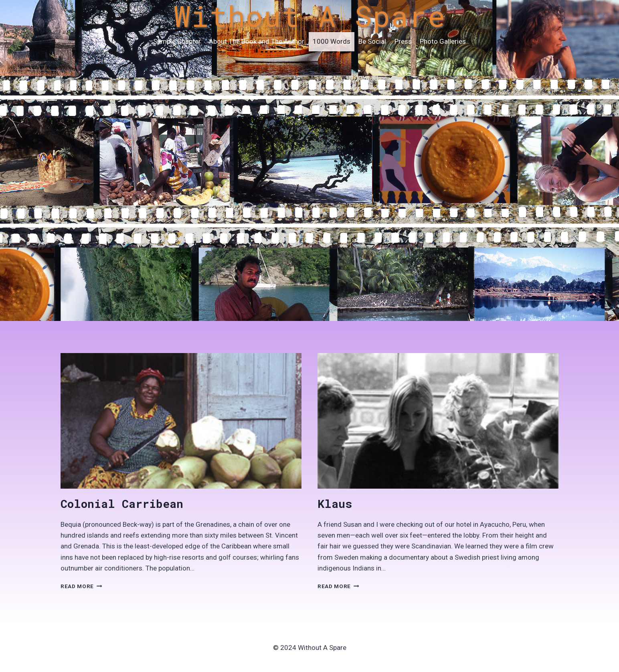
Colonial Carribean (122, 504)
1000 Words (332, 41)
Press (403, 41)
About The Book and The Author (257, 41)
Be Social (372, 41)
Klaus (335, 504)
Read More (81, 586)
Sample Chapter (177, 41)
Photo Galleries (443, 41)
